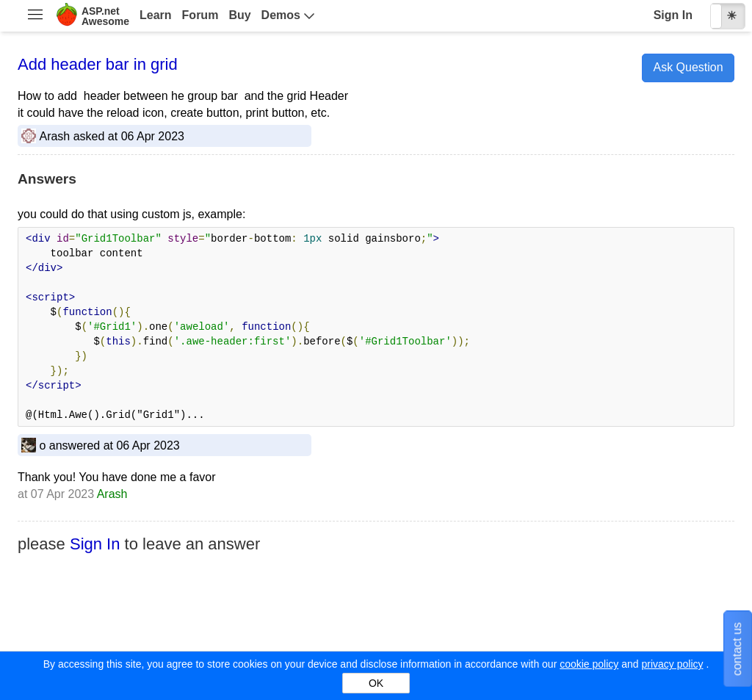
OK (376, 683)
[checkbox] (728, 16)
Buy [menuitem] (239, 15)
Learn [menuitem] (156, 15)
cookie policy (589, 664)
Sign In (673, 15)
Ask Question (688, 67)
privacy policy (672, 664)
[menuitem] (35, 16)
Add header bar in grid (98, 64)
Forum (200, 15)
